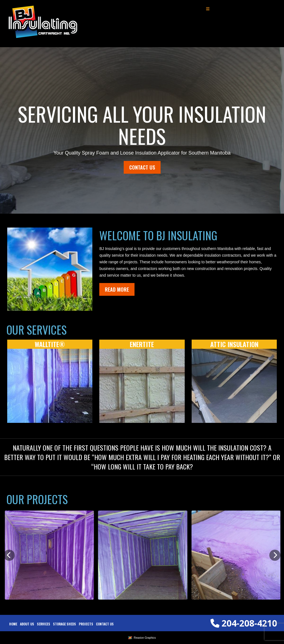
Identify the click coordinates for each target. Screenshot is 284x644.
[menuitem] (13, 624)
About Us (27, 624)
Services (44, 624)
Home (13, 624)
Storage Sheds (64, 624)
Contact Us (142, 167)
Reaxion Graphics (145, 638)
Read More (117, 289)
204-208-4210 (244, 623)
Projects (86, 624)
